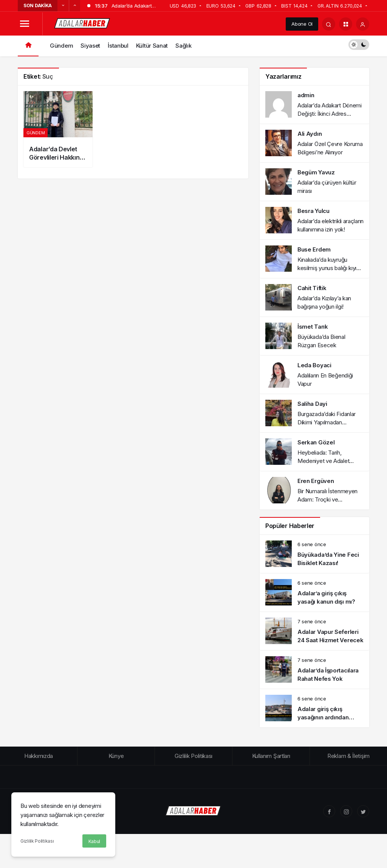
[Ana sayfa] (28, 46)
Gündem (61, 46)
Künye (116, 756)
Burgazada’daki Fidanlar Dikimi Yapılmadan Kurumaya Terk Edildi (327, 422)
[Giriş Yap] (363, 24)
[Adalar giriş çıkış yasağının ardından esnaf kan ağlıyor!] (314, 708)
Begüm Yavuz (316, 172)
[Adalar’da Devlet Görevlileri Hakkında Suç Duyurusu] (58, 129)
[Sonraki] (74, 6)
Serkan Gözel (316, 442)
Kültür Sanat (152, 46)
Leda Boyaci (314, 365)
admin (306, 95)
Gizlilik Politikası (37, 841)
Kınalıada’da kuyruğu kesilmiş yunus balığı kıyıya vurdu (330, 268)
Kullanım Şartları (271, 756)
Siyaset (90, 46)
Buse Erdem (314, 249)
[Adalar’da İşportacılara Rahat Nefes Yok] (314, 670)
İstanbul (118, 46)
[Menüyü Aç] (24, 24)
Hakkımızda (39, 756)
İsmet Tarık (313, 327)
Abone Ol (302, 24)
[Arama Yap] (329, 24)
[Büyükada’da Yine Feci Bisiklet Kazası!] (314, 554)
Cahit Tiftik (312, 288)
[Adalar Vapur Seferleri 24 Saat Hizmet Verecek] (314, 631)
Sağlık (183, 46)
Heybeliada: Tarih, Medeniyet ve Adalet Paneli (323, 461)
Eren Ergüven (316, 481)
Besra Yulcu (313, 211)
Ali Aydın (310, 134)
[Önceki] (63, 6)
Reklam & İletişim (348, 756)
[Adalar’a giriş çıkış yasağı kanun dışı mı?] (314, 592)
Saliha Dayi (312, 404)
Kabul (94, 841)
